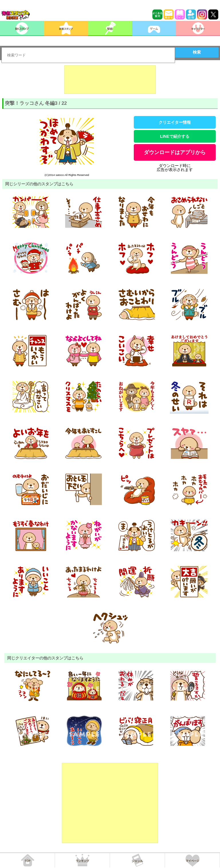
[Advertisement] (110, 80)
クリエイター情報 (175, 122)
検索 (197, 52)
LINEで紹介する (175, 136)
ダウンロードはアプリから (175, 152)
